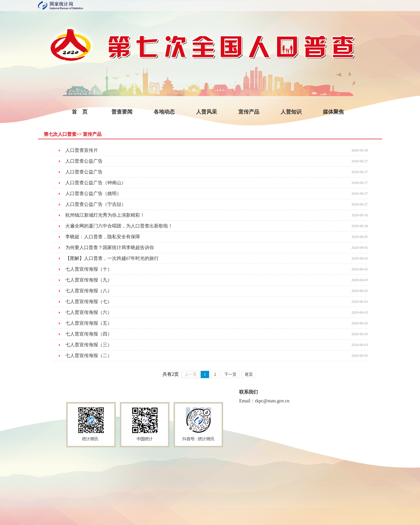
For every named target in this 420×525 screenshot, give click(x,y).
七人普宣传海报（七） (89, 301)
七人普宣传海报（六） (89, 312)
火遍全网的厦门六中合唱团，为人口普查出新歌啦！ (119, 226)
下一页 (230, 374)
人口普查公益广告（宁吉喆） (96, 204)
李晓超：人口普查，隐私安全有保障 (103, 237)
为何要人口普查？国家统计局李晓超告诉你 (110, 247)
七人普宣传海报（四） (89, 334)
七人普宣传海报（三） (89, 345)
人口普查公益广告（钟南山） (96, 183)
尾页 (249, 374)
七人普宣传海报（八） (89, 291)
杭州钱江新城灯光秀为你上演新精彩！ (105, 215)
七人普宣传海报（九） (89, 280)
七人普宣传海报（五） (89, 323)
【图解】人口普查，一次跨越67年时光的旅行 (112, 258)
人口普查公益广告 (84, 161)
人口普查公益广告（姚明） (93, 193)
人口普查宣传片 (82, 150)
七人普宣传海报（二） (89, 355)
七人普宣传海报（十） (89, 269)
